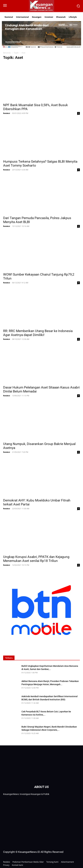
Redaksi (7, 113)
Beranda (7, 53)
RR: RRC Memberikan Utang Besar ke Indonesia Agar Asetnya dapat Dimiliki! (38, 333)
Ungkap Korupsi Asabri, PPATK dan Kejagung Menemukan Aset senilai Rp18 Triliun (36, 559)
